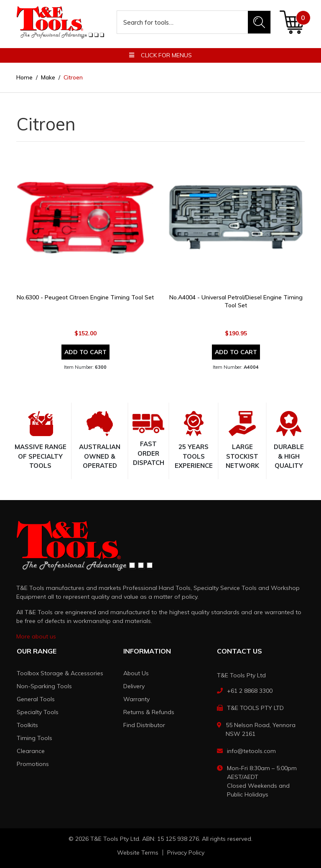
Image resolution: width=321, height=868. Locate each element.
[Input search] (183, 22)
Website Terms (138, 853)
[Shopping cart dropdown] (292, 22)
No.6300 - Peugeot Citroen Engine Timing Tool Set (85, 297)
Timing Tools (34, 738)
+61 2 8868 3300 (250, 691)
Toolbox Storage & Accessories (60, 673)
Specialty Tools (38, 712)
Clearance (31, 751)
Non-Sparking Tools (44, 686)
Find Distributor (144, 725)
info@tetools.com (251, 751)
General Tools (36, 699)
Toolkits (27, 725)
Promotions (33, 764)
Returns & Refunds (149, 712)
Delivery (134, 686)
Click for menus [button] (160, 55)
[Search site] (259, 22)
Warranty (136, 699)
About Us (136, 673)
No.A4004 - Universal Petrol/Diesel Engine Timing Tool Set (236, 301)
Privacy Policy (186, 853)
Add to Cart (85, 352)
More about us (36, 636)
